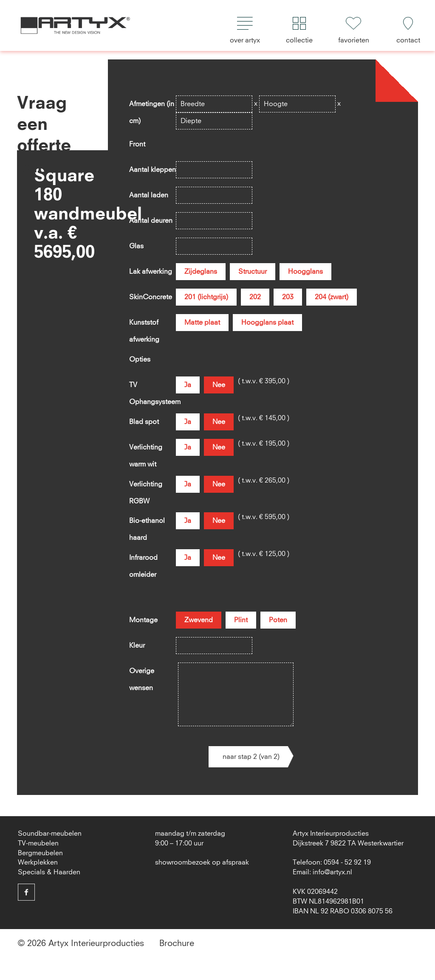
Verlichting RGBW (146, 487)
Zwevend (199, 620)
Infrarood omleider (143, 560)
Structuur (253, 272)
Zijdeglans (201, 272)
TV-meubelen (38, 843)
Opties (140, 359)
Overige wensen (142, 674)
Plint (241, 620)
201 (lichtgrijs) (206, 297)
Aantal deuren (151, 221)
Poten (278, 620)
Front (137, 144)
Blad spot (144, 422)
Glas (136, 246)
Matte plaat (202, 323)
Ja (188, 385)
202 (255, 297)
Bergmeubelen (40, 853)
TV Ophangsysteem (153, 388)
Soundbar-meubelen (50, 834)
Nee (219, 385)
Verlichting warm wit (146, 450)
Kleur (137, 646)
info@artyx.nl (332, 872)
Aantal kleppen (153, 170)
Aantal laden (149, 195)
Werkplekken (38, 862)
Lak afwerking (151, 272)
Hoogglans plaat (267, 323)
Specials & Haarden (49, 872)
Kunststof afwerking (144, 325)
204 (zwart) (332, 297)
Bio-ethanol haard (147, 523)
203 (288, 297)
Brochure (177, 943)
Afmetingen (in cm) (152, 107)
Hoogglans (305, 272)
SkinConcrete (151, 297)
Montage (143, 620)
